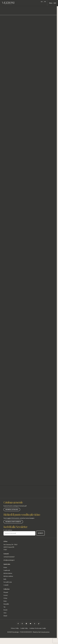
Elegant (6, 592)
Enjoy (5, 601)
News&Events (8, 582)
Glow (5, 613)
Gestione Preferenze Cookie (38, 628)
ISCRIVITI (41, 533)
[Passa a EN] (42, 2)
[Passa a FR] (45, 2)
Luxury (6, 595)
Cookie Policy (24, 628)
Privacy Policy (15, 628)
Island (5, 616)
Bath (5, 579)
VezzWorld (7, 570)
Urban (5, 598)
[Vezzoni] (8, 3)
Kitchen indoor (8, 573)
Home (5, 567)
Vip (4, 607)
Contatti (6, 585)
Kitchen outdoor (8, 576)
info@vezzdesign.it (9, 560)
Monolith (6, 604)
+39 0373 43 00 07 (9, 557)
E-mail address (19, 532)
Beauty (6, 610)
